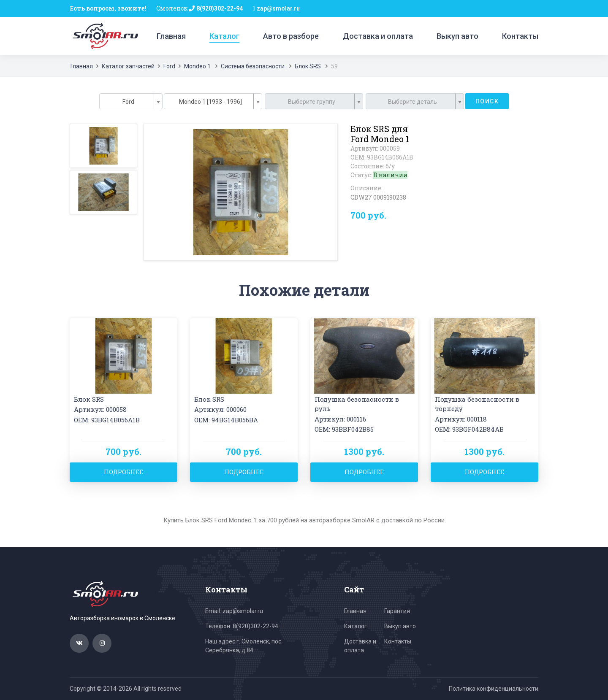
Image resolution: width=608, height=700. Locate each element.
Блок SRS (308, 66)
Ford (169, 66)
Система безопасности (253, 66)
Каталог (224, 36)
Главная (171, 36)
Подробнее (123, 472)
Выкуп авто (457, 36)
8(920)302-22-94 (220, 8)
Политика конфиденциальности (494, 689)
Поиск (487, 101)
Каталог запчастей (128, 66)
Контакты (520, 36)
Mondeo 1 (197, 66)
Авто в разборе (291, 36)
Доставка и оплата (378, 36)
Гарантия (397, 611)
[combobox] (131, 101)
